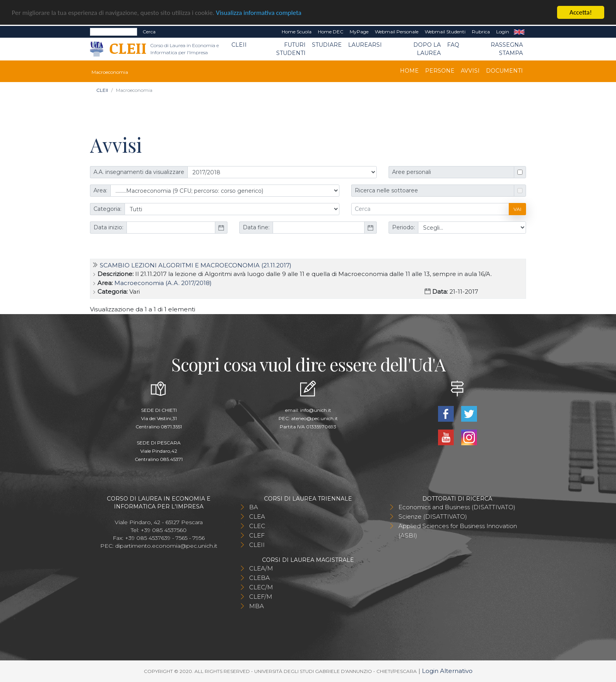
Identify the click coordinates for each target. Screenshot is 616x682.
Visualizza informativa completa (259, 13)
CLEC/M (261, 587)
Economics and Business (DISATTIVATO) (457, 507)
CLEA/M (261, 568)
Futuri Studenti (291, 49)
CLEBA (259, 578)
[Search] (114, 32)
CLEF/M (261, 597)
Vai (517, 209)
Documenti (504, 71)
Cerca (149, 32)
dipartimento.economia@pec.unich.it (166, 546)
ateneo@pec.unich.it (314, 418)
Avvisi (470, 71)
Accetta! (581, 12)
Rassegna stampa (507, 49)
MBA (257, 606)
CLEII (239, 45)
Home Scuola (297, 32)
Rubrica (481, 32)
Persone (440, 71)
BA (254, 507)
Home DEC (331, 32)
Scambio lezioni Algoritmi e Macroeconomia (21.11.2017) (196, 265)
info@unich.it (316, 410)
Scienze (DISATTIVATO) (433, 517)
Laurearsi (365, 45)
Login (503, 32)
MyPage (359, 32)
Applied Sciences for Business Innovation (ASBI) (458, 531)
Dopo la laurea (427, 49)
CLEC (257, 526)
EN (519, 32)
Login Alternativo (447, 671)
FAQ (453, 45)
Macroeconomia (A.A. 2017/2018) (163, 283)
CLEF (257, 535)
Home (409, 71)
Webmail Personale (397, 32)
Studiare (327, 45)
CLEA (257, 517)
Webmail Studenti (445, 32)
